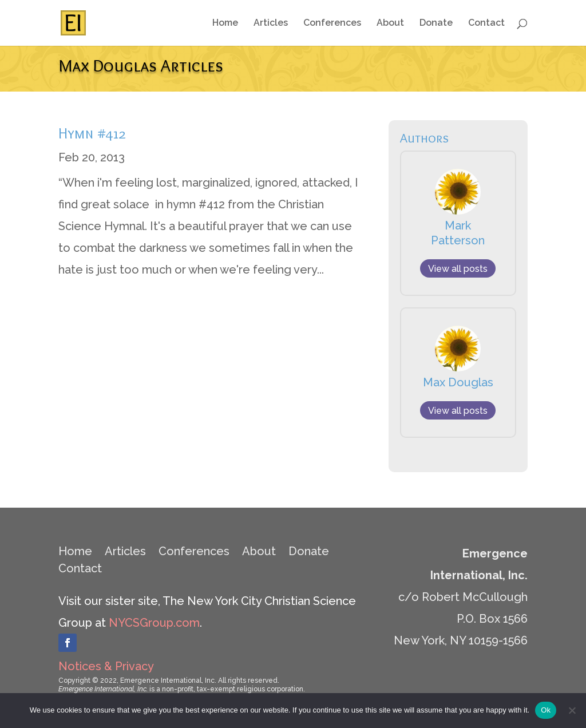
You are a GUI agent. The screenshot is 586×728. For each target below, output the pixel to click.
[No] (572, 710)
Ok (546, 710)
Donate (436, 23)
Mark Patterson (458, 233)
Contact (486, 23)
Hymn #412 (92, 133)
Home (225, 23)
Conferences (332, 23)
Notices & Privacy (106, 666)
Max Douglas (458, 382)
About (390, 23)
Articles (271, 23)
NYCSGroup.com (154, 623)
